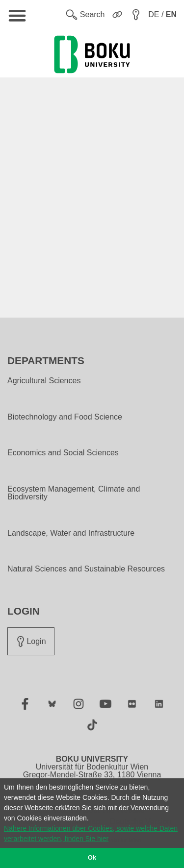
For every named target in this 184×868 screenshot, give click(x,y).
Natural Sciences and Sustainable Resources (86, 569)
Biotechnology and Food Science (65, 417)
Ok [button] (92, 858)
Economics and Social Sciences (63, 453)
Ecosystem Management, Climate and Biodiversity (74, 493)
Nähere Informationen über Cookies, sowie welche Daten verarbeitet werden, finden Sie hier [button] (91, 833)
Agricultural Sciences (44, 381)
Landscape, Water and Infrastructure (71, 533)
